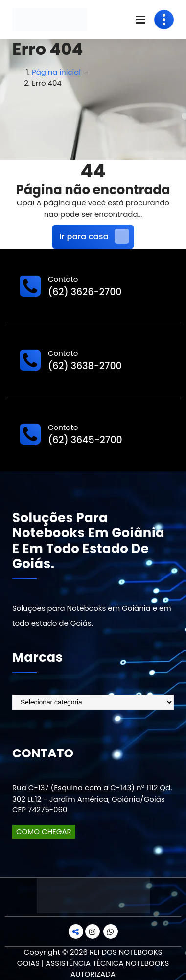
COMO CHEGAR (44, 832)
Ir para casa (94, 236)
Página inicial (56, 72)
